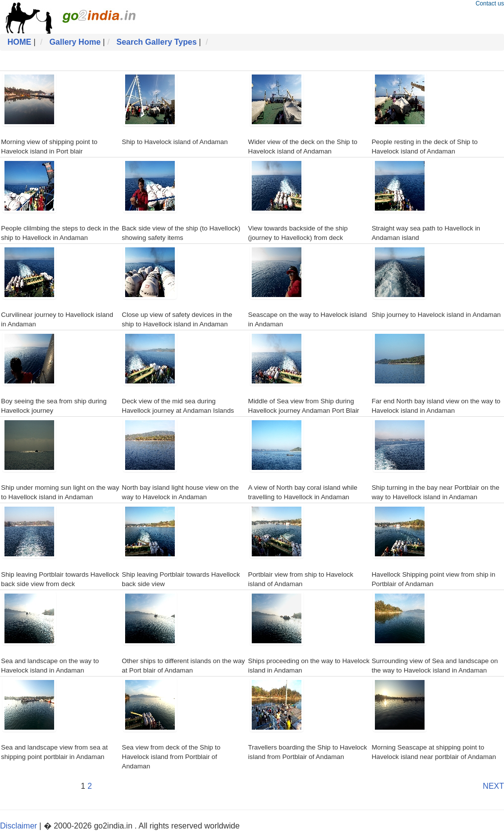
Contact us (490, 3)
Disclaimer (19, 826)
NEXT (493, 786)
